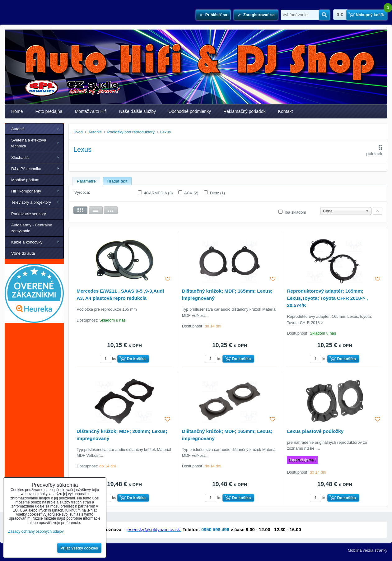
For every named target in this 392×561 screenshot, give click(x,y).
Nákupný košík (370, 15)
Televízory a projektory (31, 202)
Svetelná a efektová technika (29, 143)
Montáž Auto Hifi (91, 111)
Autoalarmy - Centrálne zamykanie (32, 228)
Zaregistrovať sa (259, 15)
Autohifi (18, 129)
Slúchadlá (20, 158)
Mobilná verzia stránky (368, 550)
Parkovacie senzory (29, 214)
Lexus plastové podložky (315, 431)
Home (17, 111)
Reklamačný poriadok (244, 111)
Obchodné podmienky (190, 111)
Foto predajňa (49, 111)
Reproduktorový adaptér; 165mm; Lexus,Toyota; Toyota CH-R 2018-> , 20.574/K (327, 298)
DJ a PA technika (26, 169)
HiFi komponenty (26, 191)
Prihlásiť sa (216, 15)
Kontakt (286, 111)
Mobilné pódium (25, 180)
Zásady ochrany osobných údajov (36, 531)
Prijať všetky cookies (79, 548)
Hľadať (324, 15)
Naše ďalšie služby (138, 111)
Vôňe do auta (23, 253)
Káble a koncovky (27, 242)
